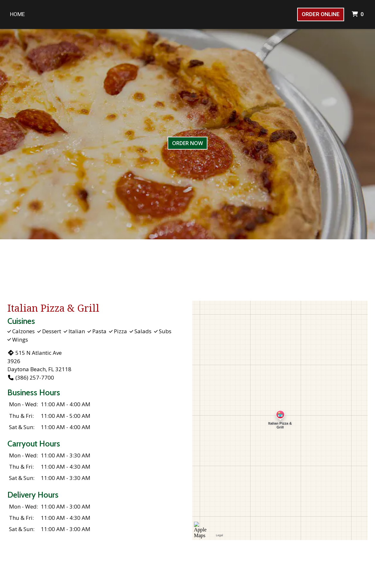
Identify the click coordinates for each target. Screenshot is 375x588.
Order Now (187, 143)
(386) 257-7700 (31, 377)
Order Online (321, 14)
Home (17, 14)
